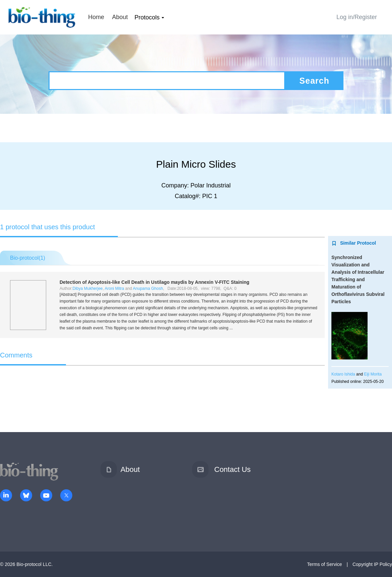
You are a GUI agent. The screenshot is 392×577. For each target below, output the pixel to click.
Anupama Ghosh (148, 288)
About (120, 17)
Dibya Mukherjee (88, 288)
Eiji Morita (373, 374)
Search (314, 81)
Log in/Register (357, 17)
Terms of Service (324, 564)
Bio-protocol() (28, 258)
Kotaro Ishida (343, 374)
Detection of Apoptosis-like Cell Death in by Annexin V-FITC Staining (154, 282)
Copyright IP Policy (372, 564)
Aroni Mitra (114, 288)
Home (96, 17)
